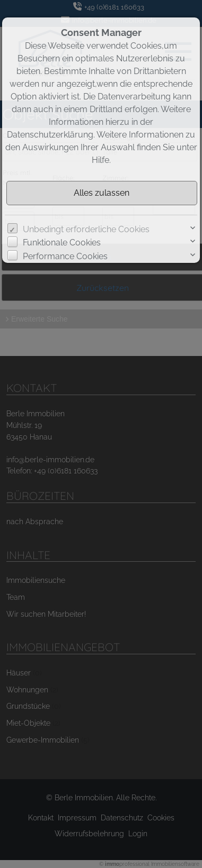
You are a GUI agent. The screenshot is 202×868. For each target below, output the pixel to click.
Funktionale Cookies (62, 243)
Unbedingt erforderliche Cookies (86, 229)
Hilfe (100, 160)
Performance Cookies (65, 256)
